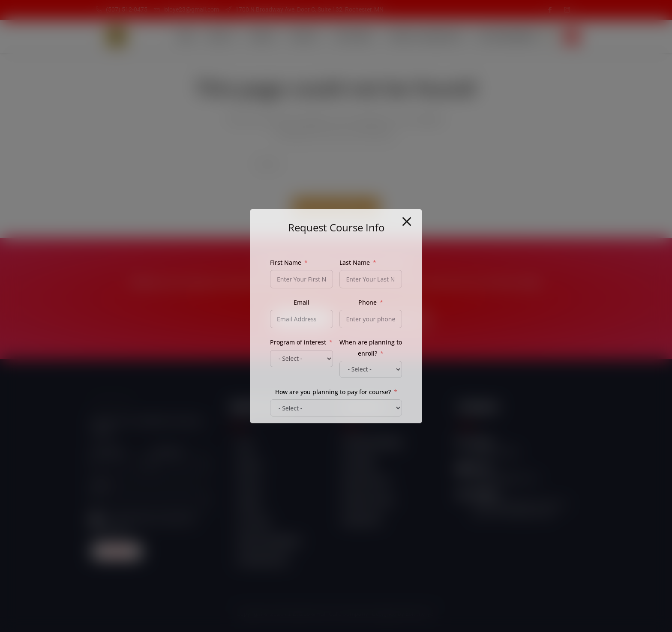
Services (262, 36)
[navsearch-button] (572, 36)
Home (186, 36)
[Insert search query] (336, 164)
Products (305, 36)
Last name (166, 451)
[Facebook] (550, 10)
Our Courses (354, 36)
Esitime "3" (420, 614)
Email (100, 485)
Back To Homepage (336, 207)
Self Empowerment (507, 36)
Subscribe (117, 551)
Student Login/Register (425, 36)
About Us (221, 36)
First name (107, 451)
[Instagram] (567, 10)
